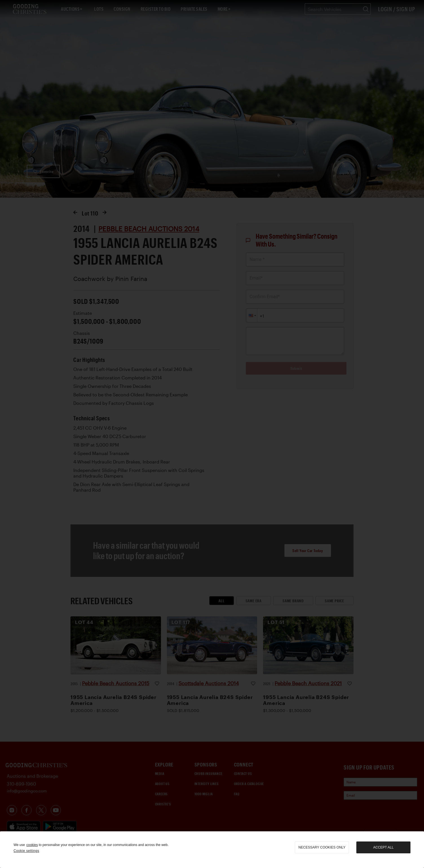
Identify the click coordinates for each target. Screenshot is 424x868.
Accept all (383, 847)
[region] (212, 850)
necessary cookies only (322, 847)
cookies (32, 845)
